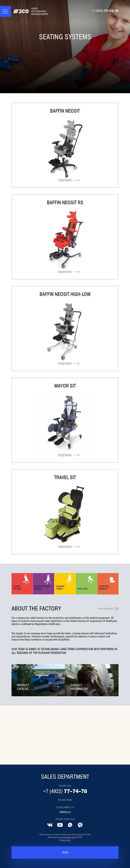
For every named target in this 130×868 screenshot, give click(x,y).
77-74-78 (105, 11)
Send (65, 852)
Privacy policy (65, 840)
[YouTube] (60, 825)
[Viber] (80, 825)
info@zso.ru (65, 812)
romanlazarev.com (68, 837)
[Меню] (5, 11)
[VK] (50, 825)
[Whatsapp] (70, 825)
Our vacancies (106, 609)
